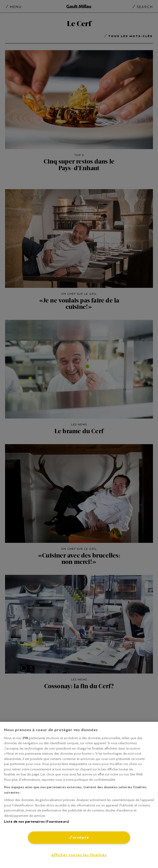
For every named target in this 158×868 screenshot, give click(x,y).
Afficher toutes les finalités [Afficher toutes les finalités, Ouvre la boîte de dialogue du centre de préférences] (79, 855)
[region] (79, 795)
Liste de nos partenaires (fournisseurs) (36, 822)
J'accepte (79, 837)
